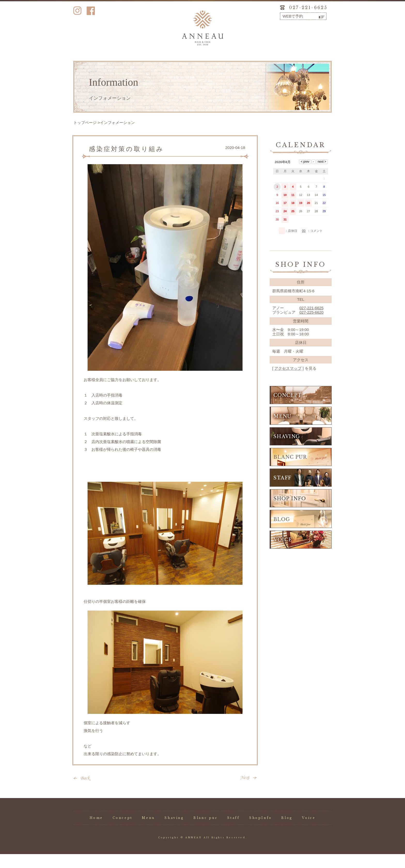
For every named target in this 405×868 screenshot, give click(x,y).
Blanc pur (202, 63)
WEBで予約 (293, 16)
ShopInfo (260, 63)
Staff (231, 63)
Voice (317, 63)
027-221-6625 (308, 7)
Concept (116, 63)
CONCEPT (301, 409)
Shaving (174, 63)
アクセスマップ (288, 382)
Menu (145, 63)
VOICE (301, 554)
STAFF (301, 492)
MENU (301, 430)
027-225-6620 (311, 326)
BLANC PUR (301, 471)
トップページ (85, 136)
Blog (288, 63)
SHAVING (301, 450)
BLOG (301, 533)
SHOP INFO (301, 512)
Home (88, 63)
